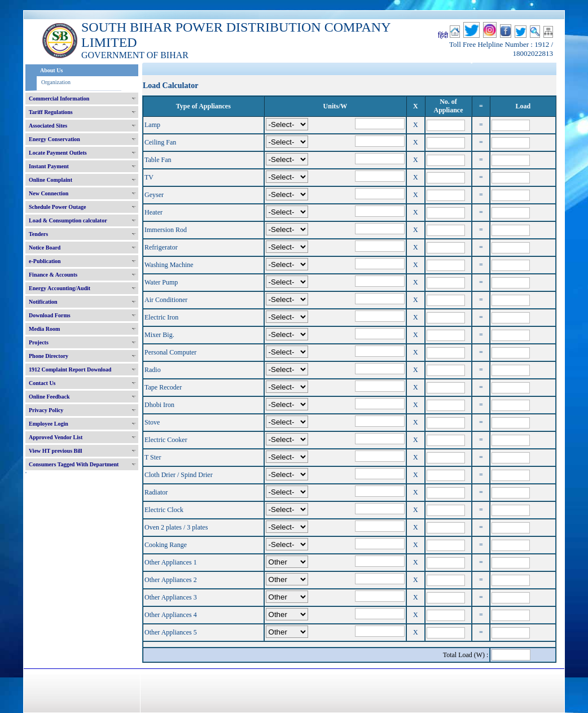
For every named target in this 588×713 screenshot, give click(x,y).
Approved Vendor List (56, 437)
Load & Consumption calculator (68, 220)
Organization (56, 82)
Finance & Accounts (53, 275)
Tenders (38, 234)
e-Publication (45, 261)
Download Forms (50, 315)
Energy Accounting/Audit (60, 288)
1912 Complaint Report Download (70, 369)
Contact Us (42, 383)
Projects (39, 342)
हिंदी (443, 36)
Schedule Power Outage (57, 207)
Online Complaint (51, 180)
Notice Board (45, 248)
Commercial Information (59, 99)
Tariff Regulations (51, 112)
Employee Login (49, 424)
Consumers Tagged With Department (74, 464)
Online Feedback (49, 397)
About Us (51, 70)
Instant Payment (49, 166)
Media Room (44, 329)
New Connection (49, 193)
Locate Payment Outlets (58, 153)
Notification (43, 302)
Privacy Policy (46, 410)
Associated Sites (48, 126)
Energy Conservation (54, 139)
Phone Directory (49, 356)
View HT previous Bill (56, 451)
